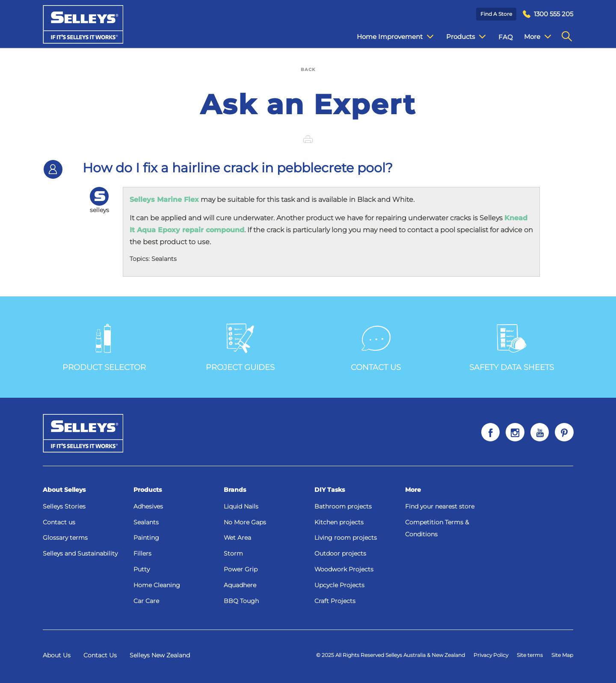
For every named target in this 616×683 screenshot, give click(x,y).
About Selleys (64, 490)
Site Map (562, 655)
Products (148, 490)
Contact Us (100, 655)
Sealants (146, 522)
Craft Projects (335, 601)
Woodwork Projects (344, 569)
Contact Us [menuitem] (535, 37)
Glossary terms (65, 538)
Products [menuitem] (459, 37)
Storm (233, 553)
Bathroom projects (343, 506)
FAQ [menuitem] (499, 37)
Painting (146, 538)
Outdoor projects (340, 553)
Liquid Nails (241, 506)
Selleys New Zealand (160, 655)
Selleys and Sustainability (80, 553)
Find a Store (496, 14)
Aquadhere (240, 585)
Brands (235, 490)
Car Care (146, 601)
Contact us (59, 522)
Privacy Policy (491, 655)
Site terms (530, 655)
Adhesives (148, 506)
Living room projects (346, 538)
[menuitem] (548, 14)
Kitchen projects (339, 522)
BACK (308, 69)
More (413, 490)
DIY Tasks (330, 490)
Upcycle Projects (339, 585)
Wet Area (237, 538)
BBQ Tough (241, 601)
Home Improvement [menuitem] (389, 37)
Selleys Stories (64, 506)
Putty (142, 569)
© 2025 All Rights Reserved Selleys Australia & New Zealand (391, 655)
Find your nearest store (440, 506)
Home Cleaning (157, 585)
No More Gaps (245, 522)
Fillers (142, 553)
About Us (57, 655)
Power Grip (241, 569)
